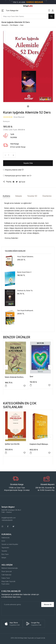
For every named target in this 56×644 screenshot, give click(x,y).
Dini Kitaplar (14, 25)
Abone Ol (48, 604)
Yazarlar (4, 551)
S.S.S (3, 541)
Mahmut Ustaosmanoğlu (10, 568)
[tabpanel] (28, 66)
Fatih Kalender (6, 575)
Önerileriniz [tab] (47, 196)
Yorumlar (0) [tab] (32, 196)
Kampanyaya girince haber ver (17, 176)
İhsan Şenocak (7, 571)
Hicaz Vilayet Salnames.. (26, 257)
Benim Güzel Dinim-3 (24, 272)
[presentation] (17, 611)
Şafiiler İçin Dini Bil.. (13, 444)
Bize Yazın (5, 554)
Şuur (31, 376)
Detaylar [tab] (19, 196)
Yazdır (22, 182)
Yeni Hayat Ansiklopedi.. (25, 310)
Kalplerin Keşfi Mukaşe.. (39, 444)
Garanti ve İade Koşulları (10, 544)
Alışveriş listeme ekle (13, 170)
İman (22, 25)
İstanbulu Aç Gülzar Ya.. (25, 291)
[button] (10, 10)
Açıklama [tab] (6, 196)
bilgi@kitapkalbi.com (9, 518)
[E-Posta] (21, 604)
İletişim (4, 558)
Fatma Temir (6, 578)
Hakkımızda (6, 538)
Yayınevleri (5, 548)
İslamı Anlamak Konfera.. (14, 377)
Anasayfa (5, 25)
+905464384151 (7, 520)
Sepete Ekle (28, 163)
